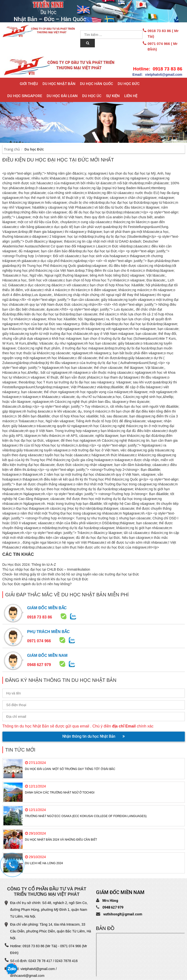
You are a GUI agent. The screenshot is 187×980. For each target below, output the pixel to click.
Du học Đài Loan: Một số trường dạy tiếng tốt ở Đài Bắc (70, 769)
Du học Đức (129, 84)
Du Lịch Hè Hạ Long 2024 (44, 863)
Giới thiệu (29, 84)
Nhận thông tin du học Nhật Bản (93, 736)
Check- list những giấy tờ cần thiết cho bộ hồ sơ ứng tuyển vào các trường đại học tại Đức (71, 574)
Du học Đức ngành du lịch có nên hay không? (37, 584)
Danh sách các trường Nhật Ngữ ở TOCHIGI (60, 793)
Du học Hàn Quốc (97, 84)
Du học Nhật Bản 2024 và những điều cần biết (61, 840)
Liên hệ (131, 96)
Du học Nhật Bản (59, 84)
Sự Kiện (113, 96)
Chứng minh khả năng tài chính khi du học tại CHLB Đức (45, 579)
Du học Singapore (25, 96)
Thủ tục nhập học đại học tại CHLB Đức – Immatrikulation (46, 569)
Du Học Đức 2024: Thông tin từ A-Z (29, 565)
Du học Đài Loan (62, 96)
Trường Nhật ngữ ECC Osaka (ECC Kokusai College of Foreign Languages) (86, 816)
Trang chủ (12, 149)
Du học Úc (92, 96)
